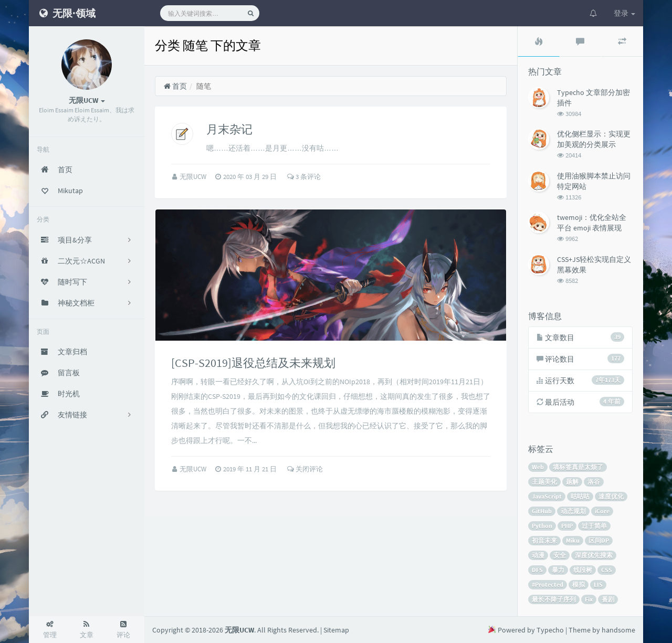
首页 (175, 86)
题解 (572, 482)
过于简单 (594, 526)
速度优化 (611, 496)
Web (538, 467)
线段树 (583, 570)
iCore (602, 511)
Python (542, 526)
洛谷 (594, 482)
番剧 (608, 599)
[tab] (539, 41)
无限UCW (194, 177)
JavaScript (547, 496)
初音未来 (544, 540)
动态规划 (573, 511)
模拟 (579, 584)
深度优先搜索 (594, 555)
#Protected (548, 584)
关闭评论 (305, 469)
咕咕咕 (580, 496)
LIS (598, 584)
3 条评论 (304, 177)
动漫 (538, 555)
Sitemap (336, 630)
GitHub (542, 511)
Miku (573, 540)
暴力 (558, 570)
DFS (537, 570)
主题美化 (544, 482)
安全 (560, 555)
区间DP (599, 540)
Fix (589, 599)
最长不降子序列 (554, 599)
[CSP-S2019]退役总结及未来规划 (253, 363)
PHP (567, 526)
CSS (607, 570)
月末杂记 (229, 129)
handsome (618, 630)
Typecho (550, 630)
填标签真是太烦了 (578, 467)
